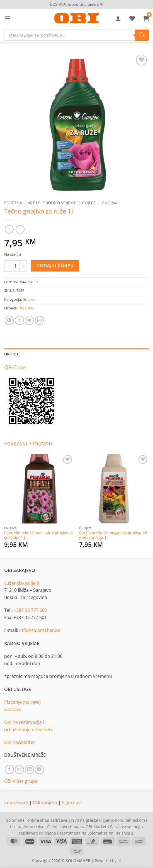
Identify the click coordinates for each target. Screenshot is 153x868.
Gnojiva (110, 203)
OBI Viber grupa (21, 781)
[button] (8, 18)
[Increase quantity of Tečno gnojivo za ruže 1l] (23, 266)
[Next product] (9, 229)
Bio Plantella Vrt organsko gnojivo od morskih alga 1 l (113, 535)
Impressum (17, 802)
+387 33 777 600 (30, 610)
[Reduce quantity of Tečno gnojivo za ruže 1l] (8, 266)
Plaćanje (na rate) (22, 702)
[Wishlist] (132, 18)
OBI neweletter (20, 742)
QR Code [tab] (12, 354)
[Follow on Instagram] (19, 769)
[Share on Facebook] (19, 320)
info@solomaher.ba (40, 630)
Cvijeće (89, 203)
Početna (13, 203)
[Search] (142, 35)
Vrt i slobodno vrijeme (52, 203)
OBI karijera (46, 802)
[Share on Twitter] (29, 320)
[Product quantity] (15, 266)
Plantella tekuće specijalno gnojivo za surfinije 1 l (39, 535)
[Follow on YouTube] (39, 769)
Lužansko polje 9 (22, 583)
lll (119, 861)
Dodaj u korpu (55, 266)
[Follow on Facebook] (9, 769)
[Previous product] (20, 229)
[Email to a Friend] (39, 320)
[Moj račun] (118, 18)
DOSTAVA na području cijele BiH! (76, 4)
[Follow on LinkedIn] (29, 769)
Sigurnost (72, 802)
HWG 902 (26, 308)
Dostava (13, 709)
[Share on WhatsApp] (9, 320)
